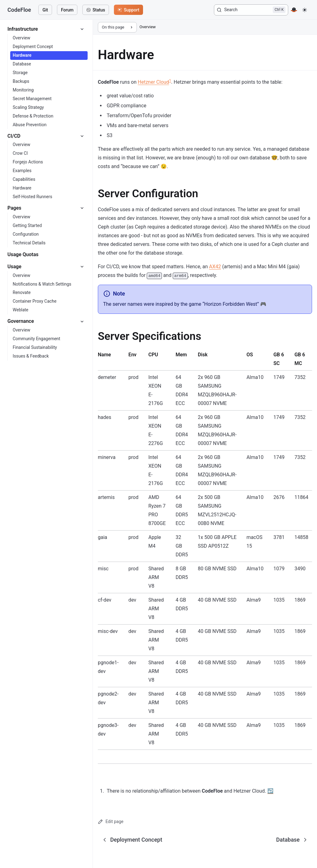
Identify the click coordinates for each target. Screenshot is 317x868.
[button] (305, 10)
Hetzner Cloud (153, 82)
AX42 (215, 267)
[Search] (251, 10)
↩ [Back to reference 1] (270, 791)
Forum (67, 10)
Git (45, 10)
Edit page (111, 822)
